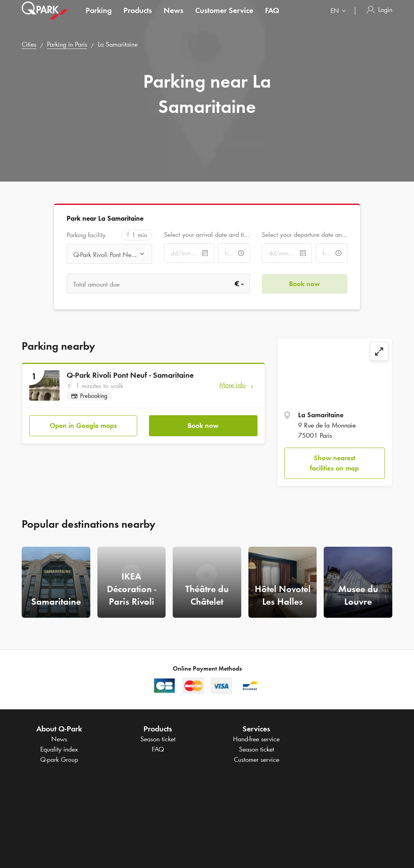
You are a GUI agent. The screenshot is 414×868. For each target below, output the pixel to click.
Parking (99, 17)
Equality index (59, 749)
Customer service (256, 759)
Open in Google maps (83, 425)
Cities (29, 44)
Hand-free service (256, 739)
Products (138, 17)
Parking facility (86, 235)
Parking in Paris (67, 44)
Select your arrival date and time (207, 234)
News (173, 17)
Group (59, 759)
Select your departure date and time (305, 234)
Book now (203, 425)
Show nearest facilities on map (334, 463)
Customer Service (224, 17)
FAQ (272, 17)
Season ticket (158, 739)
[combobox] (340, 19)
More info (232, 385)
